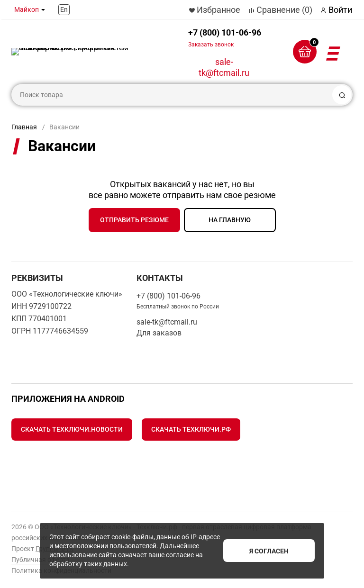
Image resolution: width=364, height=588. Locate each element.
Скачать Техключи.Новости (72, 429)
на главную (230, 220)
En (64, 9)
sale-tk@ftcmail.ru (224, 67)
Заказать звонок (211, 45)
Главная (24, 127)
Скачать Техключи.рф (191, 429)
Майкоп (27, 9)
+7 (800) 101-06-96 (225, 38)
